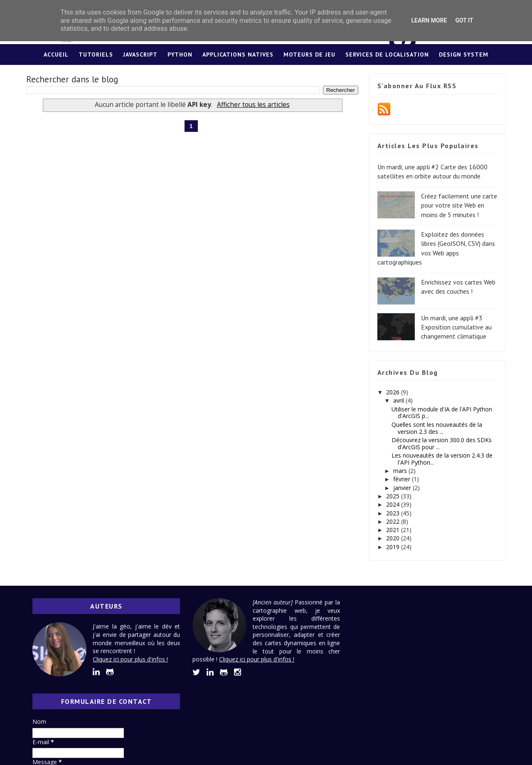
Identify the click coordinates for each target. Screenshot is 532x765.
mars (400, 471)
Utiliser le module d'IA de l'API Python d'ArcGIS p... (441, 413)
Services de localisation (387, 54)
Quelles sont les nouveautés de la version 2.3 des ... (436, 428)
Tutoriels (96, 54)
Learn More (429, 20)
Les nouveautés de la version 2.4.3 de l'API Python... (442, 459)
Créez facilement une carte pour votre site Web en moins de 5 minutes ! (458, 205)
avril (399, 401)
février (402, 479)
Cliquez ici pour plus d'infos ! (131, 659)
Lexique (266, 75)
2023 (393, 513)
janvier (402, 488)
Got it (464, 20)
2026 (393, 392)
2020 (393, 538)
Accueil (56, 54)
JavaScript (140, 54)
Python (180, 54)
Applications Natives (238, 54)
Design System (464, 54)
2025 (393, 496)
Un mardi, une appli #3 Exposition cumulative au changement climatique (456, 327)
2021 (393, 530)
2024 (393, 504)
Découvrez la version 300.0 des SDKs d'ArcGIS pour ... (441, 443)
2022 (393, 521)
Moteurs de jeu (309, 54)
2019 (393, 547)
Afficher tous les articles (250, 105)
